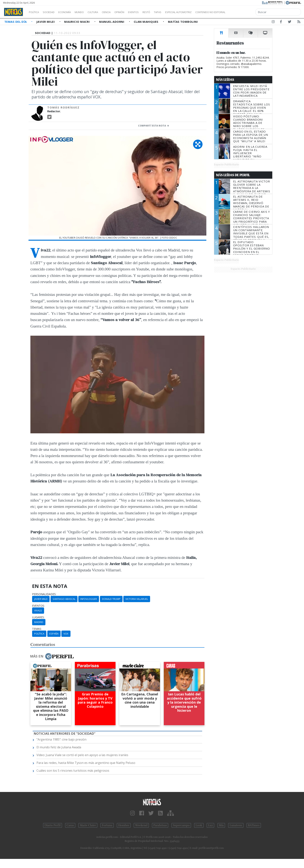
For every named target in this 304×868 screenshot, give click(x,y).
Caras (70, 825)
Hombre (124, 825)
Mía (221, 825)
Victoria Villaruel (137, 599)
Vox (66, 634)
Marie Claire (88, 825)
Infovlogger (89, 599)
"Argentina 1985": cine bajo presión (61, 739)
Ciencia (119, 12)
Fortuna (107, 825)
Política (35, 12)
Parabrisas (160, 825)
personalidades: (44, 594)
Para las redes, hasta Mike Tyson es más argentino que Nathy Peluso (86, 763)
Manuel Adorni (112, 22)
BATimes (254, 825)
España (54, 634)
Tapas (179, 12)
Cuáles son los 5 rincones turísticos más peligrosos (73, 771)
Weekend (141, 825)
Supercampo (181, 825)
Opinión (135, 12)
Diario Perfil (53, 825)
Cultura (104, 12)
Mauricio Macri (77, 22)
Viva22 (38, 610)
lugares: (38, 617)
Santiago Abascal (64, 599)
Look (199, 825)
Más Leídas (225, 80)
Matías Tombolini (183, 22)
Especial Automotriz (204, 12)
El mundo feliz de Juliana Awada (59, 747)
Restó (166, 12)
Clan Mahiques (146, 22)
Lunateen (236, 825)
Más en (52, 656)
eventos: (38, 606)
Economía (71, 12)
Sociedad (53, 12)
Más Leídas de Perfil (233, 175)
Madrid (39, 622)
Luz (210, 825)
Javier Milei (46, 22)
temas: (37, 629)
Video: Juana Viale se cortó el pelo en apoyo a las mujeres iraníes (82, 755)
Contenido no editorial (243, 12)
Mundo (88, 12)
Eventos (151, 12)
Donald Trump (111, 599)
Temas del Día (16, 22)
